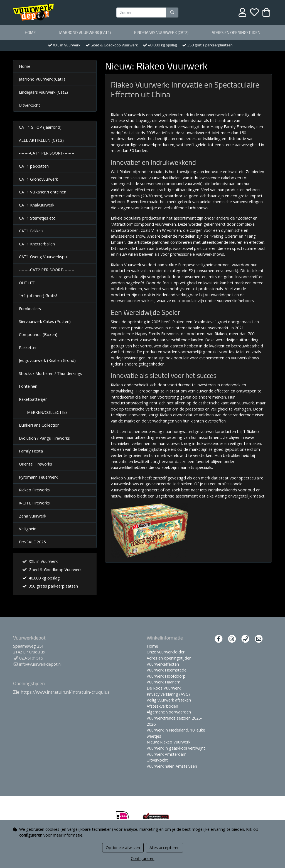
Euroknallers (30, 309)
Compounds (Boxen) (38, 334)
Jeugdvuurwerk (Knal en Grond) (47, 360)
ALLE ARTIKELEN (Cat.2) (41, 140)
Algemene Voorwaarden (169, 712)
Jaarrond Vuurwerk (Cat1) (85, 33)
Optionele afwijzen (123, 848)
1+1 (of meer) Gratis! (38, 296)
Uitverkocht (30, 105)
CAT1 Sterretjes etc (37, 218)
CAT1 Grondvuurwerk (38, 179)
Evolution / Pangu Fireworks (44, 438)
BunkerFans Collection (39, 425)
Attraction (122, 224)
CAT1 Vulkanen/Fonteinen (43, 192)
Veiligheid (28, 529)
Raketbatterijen (33, 399)
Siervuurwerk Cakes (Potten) (45, 321)
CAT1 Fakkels (31, 231)
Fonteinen (28, 386)
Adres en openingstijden (236, 33)
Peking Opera (224, 236)
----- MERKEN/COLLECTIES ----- (47, 412)
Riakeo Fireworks (34, 490)
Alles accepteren (164, 848)
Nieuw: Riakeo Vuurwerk (169, 742)
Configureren (143, 858)
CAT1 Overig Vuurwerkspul (43, 257)
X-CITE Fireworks (34, 503)
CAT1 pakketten (34, 166)
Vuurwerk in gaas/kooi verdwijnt (176, 748)
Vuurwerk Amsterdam (167, 754)
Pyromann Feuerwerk (38, 477)
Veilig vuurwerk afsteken (169, 700)
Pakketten (28, 348)
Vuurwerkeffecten (163, 664)
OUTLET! (27, 283)
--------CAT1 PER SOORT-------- (47, 153)
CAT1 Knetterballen (37, 244)
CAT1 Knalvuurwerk (37, 205)
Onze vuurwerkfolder (166, 652)
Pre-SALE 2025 (32, 542)
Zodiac (244, 218)
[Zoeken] (141, 13)
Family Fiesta (31, 451)
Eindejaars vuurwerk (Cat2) (161, 33)
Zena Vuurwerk (33, 516)
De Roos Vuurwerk (164, 688)
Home (30, 33)
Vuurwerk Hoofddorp (166, 676)
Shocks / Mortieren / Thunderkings (51, 373)
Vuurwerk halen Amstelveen (172, 766)
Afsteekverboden (162, 706)
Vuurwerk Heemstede (167, 670)
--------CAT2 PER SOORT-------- (47, 270)
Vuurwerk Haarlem (164, 682)
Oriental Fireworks (35, 464)
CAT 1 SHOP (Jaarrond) (40, 127)
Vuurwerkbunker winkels (133, 301)
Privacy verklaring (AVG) (168, 694)
